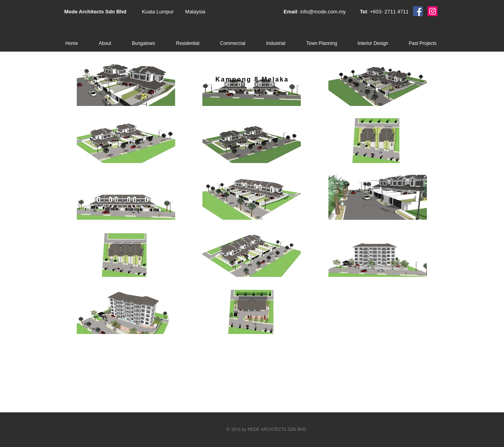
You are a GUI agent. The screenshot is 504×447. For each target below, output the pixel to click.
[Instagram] (433, 11)
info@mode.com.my (323, 12)
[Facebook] (418, 11)
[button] (148, 43)
